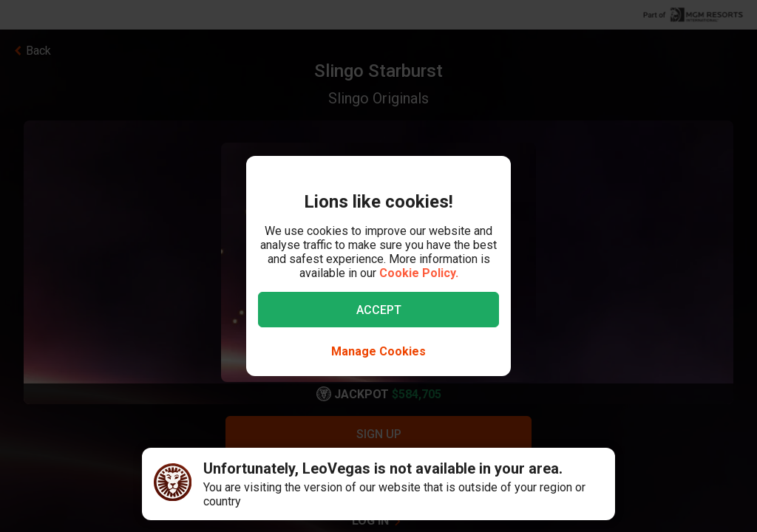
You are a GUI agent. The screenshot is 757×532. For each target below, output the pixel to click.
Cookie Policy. (419, 273)
